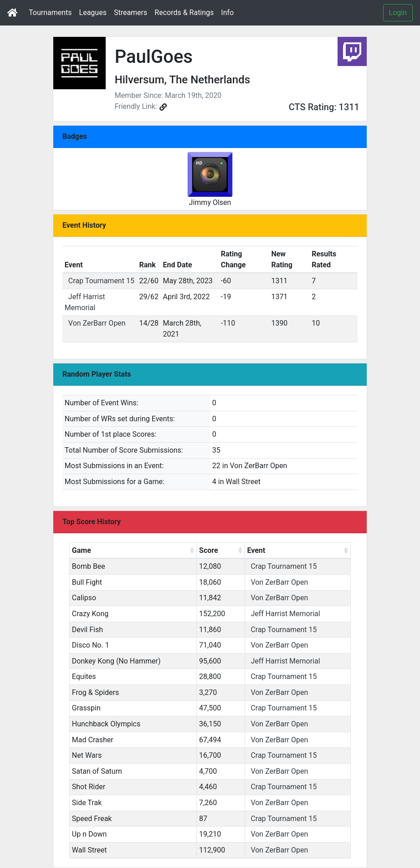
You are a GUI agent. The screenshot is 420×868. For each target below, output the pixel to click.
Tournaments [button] (50, 13)
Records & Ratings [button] (184, 13)
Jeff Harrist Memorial (285, 614)
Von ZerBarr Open (97, 323)
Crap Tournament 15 (101, 281)
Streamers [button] (131, 13)
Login (398, 13)
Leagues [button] (93, 13)
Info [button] (227, 13)
